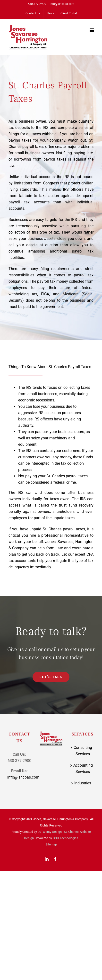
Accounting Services (83, 768)
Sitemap (51, 844)
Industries (83, 783)
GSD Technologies (65, 838)
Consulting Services (83, 751)
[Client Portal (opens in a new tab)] (69, 13)
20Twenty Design (50, 832)
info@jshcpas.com (62, 4)
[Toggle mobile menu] (92, 30)
